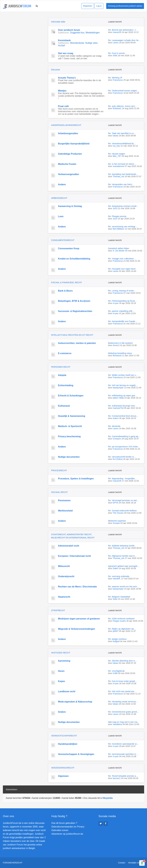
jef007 (116, 631)
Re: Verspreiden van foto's (120, 184)
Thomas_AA (119, 176)
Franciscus (118, 80)
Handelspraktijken (68, 744)
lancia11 (117, 778)
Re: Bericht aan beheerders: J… (123, 30)
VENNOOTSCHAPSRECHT (64, 736)
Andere (62, 184)
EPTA (115, 503)
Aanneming (64, 661)
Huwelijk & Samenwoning (72, 416)
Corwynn (117, 439)
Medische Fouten (67, 164)
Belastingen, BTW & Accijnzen (74, 301)
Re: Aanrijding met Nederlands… (123, 174)
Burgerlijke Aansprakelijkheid (74, 144)
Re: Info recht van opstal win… (122, 691)
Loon (61, 216)
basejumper (118, 388)
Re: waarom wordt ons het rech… (123, 587)
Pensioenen (64, 500)
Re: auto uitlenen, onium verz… (123, 106)
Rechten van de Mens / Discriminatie (77, 587)
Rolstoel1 (117, 108)
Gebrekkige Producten (70, 154)
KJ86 (115, 673)
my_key (116, 146)
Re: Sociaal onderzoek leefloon (122, 511)
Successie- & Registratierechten (75, 311)
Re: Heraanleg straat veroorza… (123, 702)
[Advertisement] (24, 36)
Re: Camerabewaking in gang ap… (124, 436)
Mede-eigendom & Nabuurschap (75, 702)
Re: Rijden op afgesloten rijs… (122, 629)
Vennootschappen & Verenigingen (76, 754)
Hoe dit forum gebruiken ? (64, 823)
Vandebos (117, 724)
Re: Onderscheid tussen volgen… (124, 91)
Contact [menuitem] (122, 863)
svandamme (118, 166)
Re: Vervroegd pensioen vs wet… (123, 500)
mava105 (117, 32)
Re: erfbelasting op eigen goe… (123, 396)
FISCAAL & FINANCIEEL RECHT (67, 282)
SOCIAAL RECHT (59, 492)
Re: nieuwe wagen (117, 154)
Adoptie (62, 375)
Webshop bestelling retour (120, 353)
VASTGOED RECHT (61, 653)
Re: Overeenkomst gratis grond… (123, 712)
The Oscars (118, 513)
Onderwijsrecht (66, 576)
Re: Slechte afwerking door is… (123, 661)
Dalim (115, 568)
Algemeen (63, 776)
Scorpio (116, 523)
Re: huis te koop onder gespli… (123, 681)
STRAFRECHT (58, 610)
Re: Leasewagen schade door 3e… (124, 40)
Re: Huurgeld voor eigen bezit (122, 269)
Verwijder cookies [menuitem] (136, 863)
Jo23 (115, 208)
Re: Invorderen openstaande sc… (124, 744)
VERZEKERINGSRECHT (63, 768)
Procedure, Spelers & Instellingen (76, 479)
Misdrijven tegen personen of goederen (79, 619)
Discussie (56, 70)
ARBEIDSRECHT (59, 198)
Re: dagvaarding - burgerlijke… (122, 479)
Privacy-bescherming (69, 436)
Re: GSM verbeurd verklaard (121, 619)
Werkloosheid (65, 511)
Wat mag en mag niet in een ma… (124, 722)
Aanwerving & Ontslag (70, 206)
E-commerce (65, 353)
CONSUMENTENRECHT (63, 240)
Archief (62, 46)
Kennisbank (64, 40)
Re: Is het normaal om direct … (122, 164)
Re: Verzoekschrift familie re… (122, 457)
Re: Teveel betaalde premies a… (123, 776)
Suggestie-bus (77, 33)
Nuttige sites (91, 43)
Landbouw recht (67, 691)
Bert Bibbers (119, 229)
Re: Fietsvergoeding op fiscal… (122, 301)
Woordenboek (77, 43)
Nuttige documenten (69, 457)
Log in (99, 6)
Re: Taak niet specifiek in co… (122, 133)
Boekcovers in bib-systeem (120, 343)
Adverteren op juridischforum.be (67, 834)
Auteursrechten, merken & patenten (77, 343)
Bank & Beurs (65, 291)
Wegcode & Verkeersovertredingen (77, 629)
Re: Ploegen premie (117, 216)
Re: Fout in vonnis (116, 53)
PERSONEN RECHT (61, 367)
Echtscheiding (66, 385)
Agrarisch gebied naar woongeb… (124, 566)
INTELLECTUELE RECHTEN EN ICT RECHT (72, 335)
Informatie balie (58, 22)
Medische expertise (117, 521)
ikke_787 (117, 156)
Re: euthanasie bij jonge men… (123, 406)
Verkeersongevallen (69, 174)
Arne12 (116, 345)
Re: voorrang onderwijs (119, 576)
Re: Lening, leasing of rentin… (122, 291)
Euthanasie (64, 406)
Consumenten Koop (69, 248)
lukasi (115, 136)
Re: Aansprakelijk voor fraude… (123, 321)
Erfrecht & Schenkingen (71, 396)
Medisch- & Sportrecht (70, 426)
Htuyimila (108, 798)
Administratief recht (69, 546)
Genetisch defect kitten (119, 248)
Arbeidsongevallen (68, 133)
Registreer (88, 6)
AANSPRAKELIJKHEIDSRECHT (66, 125)
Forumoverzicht (13, 863)
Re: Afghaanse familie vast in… (122, 556)
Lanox (116, 43)
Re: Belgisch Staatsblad (119, 597)
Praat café (63, 106)
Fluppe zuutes (119, 621)
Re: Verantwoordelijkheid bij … (122, 144)
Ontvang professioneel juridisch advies (125, 6)
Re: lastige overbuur (117, 639)
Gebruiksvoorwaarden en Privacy (68, 827)
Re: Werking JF (115, 78)
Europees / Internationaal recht (74, 556)
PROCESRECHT (59, 470)
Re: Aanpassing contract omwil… (123, 206)
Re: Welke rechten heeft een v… (123, 375)
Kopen (62, 681)
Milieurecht (64, 566)
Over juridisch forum (69, 30)
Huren (61, 671)
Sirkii (115, 56)
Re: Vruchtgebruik (116, 671)
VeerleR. (117, 579)
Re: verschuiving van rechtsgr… (123, 227)
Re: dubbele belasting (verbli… (122, 546)
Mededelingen (93, 33)
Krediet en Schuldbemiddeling (74, 259)
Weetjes (62, 91)
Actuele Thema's (67, 78)
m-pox (116, 303)
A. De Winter (119, 251)
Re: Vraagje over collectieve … (122, 259)
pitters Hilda (118, 398)
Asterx (116, 418)
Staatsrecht (64, 597)
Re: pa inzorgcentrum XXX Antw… (124, 447)
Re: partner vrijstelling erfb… (121, 311)
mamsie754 (118, 408)
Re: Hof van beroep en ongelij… (123, 385)
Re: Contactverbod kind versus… (123, 416)
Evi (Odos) (118, 459)
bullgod (116, 641)
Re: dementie (114, 426)
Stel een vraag (66, 53)
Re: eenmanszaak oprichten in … (123, 754)
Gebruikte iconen (60, 830)
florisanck (117, 356)
